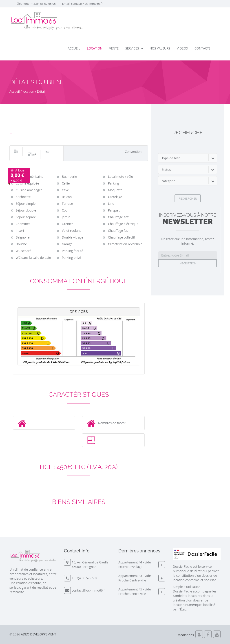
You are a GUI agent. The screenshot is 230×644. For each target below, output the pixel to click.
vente (114, 48)
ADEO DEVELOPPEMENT (39, 634)
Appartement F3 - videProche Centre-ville (135, 578)
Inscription (187, 263)
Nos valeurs (160, 48)
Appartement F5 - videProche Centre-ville (135, 591)
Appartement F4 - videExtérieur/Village (135, 564)
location (95, 48)
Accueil (74, 48)
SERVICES (134, 48)
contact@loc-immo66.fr (87, 4)
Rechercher (188, 198)
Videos (182, 48)
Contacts (202, 48)
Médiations (186, 635)
